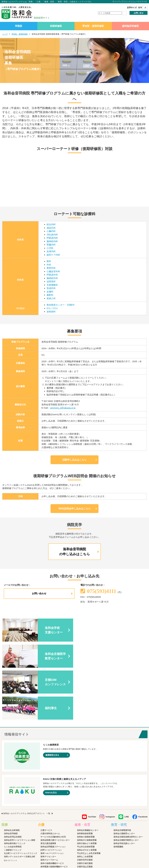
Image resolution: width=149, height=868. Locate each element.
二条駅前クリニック (13, 798)
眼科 (49, 261)
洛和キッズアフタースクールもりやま (94, 828)
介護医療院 (45, 818)
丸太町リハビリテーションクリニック (21, 801)
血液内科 (51, 251)
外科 (49, 265)
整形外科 (51, 268)
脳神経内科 (52, 241)
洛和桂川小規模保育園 (87, 788)
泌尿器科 (51, 281)
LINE (127, 765)
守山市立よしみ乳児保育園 (89, 801)
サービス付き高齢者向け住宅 (53, 785)
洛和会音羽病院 (11, 781)
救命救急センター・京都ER (61, 305)
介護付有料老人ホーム (50, 781)
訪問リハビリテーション (51, 798)
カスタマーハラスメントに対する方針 (130, 847)
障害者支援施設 (47, 828)
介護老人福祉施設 (48, 825)
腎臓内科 (51, 245)
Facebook (143, 765)
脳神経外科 (52, 278)
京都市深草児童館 (85, 818)
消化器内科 (52, 235)
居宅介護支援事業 (48, 791)
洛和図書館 (118, 795)
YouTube (92, 765)
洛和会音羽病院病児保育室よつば (92, 834)
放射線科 (51, 312)
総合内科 (51, 224)
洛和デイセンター (48, 805)
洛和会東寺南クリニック (15, 791)
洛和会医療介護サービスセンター (55, 788)
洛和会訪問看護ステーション (53, 795)
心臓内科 (51, 231)
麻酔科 (50, 295)
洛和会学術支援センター (124, 791)
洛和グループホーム (49, 808)
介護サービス (46, 778)
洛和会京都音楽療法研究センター (128, 785)
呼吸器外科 (52, 275)
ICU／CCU (52, 308)
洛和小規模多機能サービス (52, 811)
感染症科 (51, 228)
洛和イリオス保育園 (86, 838)
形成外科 (51, 288)
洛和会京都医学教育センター (126, 788)
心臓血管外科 (53, 271)
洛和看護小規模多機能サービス (54, 814)
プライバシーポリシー (66, 847)
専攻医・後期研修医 (93, 26)
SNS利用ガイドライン (87, 847)
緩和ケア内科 (53, 255)
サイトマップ (118, 1)
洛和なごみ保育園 (85, 805)
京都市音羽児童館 (85, 808)
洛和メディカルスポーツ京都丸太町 (20, 805)
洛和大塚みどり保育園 (87, 791)
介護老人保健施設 (48, 821)
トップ (5, 34)
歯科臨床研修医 (130, 26)
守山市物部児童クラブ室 (88, 825)
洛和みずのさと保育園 (87, 798)
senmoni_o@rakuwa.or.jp (63, 408)
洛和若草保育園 (84, 831)
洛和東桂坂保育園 (85, 781)
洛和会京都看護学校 (122, 778)
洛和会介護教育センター (124, 781)
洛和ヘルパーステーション (52, 801)
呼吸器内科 (52, 238)
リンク (128, 1)
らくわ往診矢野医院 (13, 795)
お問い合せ (139, 13)
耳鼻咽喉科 (52, 285)
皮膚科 (50, 292)
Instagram (110, 765)
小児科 (50, 248)
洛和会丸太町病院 (12, 778)
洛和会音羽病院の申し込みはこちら (75, 552)
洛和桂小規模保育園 (86, 785)
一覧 (48, 761)
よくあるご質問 (105, 847)
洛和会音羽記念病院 (13, 785)
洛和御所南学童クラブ (87, 821)
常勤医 (19, 26)
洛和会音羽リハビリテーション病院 (20, 788)
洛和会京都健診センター (88, 778)
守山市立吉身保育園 (86, 795)
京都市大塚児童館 (85, 811)
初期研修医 (56, 26)
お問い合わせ (39, 593)
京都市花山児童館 (85, 814)
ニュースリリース (140, 1)
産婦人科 (51, 298)
